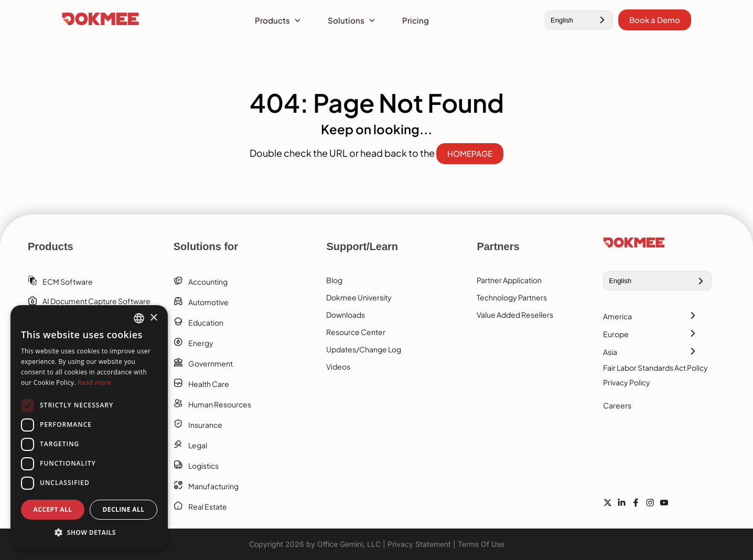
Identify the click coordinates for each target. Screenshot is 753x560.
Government (211, 363)
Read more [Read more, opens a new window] (94, 383)
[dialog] (89, 427)
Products (272, 20)
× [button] (153, 318)
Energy (201, 343)
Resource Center (356, 332)
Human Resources (220, 404)
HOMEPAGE (470, 153)
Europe (616, 334)
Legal (198, 445)
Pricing (416, 20)
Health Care (209, 384)
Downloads (346, 315)
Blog (334, 280)
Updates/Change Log (364, 349)
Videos (338, 367)
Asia (610, 352)
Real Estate (208, 507)
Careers (617, 405)
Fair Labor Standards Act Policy (655, 368)
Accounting (208, 282)
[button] (89, 533)
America (617, 316)
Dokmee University (359, 297)
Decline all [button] (124, 509)
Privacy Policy (627, 382)
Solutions (346, 20)
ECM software (68, 282)
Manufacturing (213, 486)
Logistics (203, 466)
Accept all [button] (53, 509)
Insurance (205, 425)
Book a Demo (655, 20)
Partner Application (509, 280)
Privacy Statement (419, 544)
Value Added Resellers (515, 315)
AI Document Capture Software (96, 301)
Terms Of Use (481, 544)
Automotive (208, 302)
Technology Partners (512, 297)
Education (206, 322)
